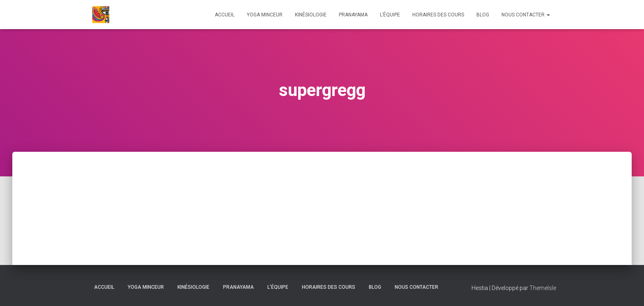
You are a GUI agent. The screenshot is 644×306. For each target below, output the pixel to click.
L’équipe (390, 15)
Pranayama (353, 15)
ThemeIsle (543, 288)
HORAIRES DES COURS (438, 15)
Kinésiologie (311, 15)
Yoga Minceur (265, 15)
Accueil (225, 15)
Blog (483, 15)
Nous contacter (526, 15)
